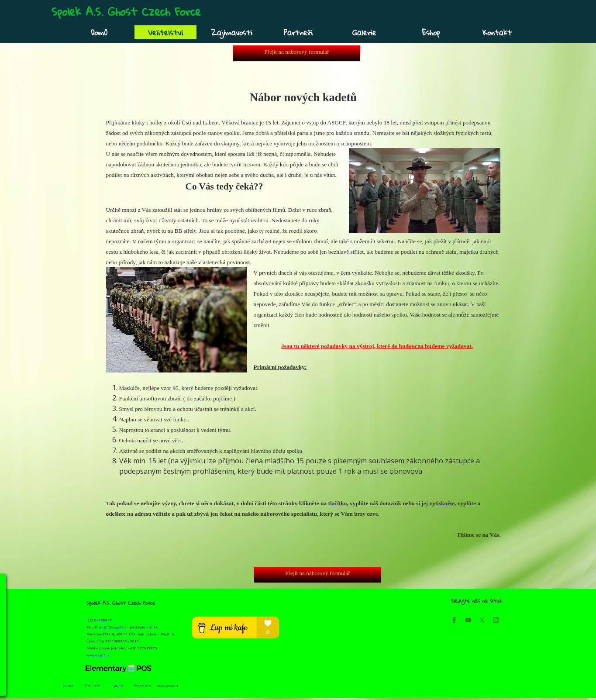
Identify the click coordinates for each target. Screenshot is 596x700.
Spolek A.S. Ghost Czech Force (126, 11)
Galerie (364, 33)
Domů (99, 33)
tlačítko (338, 503)
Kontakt (497, 33)
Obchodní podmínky (93, 687)
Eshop (431, 33)
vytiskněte (442, 503)
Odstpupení (168, 685)
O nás (68, 685)
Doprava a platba (143, 687)
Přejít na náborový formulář (296, 52)
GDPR (118, 685)
